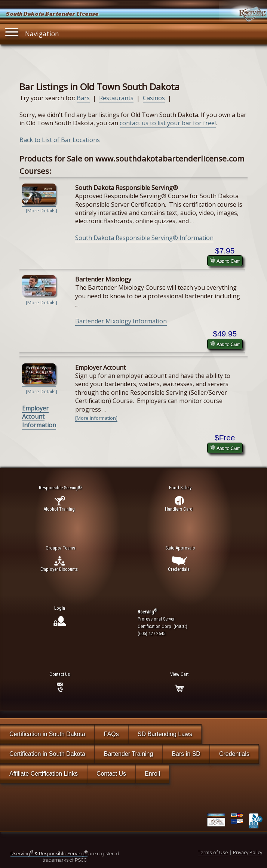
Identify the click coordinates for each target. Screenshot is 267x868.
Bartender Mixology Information (121, 321)
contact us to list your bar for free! (168, 123)
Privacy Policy (248, 852)
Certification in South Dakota (47, 734)
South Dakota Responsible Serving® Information (144, 238)
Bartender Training (129, 754)
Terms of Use (213, 852)
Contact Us (111, 774)
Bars (83, 98)
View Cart (179, 674)
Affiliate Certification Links (44, 774)
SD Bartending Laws (165, 734)
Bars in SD (186, 754)
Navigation (32, 32)
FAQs (111, 734)
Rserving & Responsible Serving (49, 854)
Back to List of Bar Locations (60, 140)
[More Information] (96, 418)
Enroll (152, 774)
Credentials (234, 754)
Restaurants (116, 98)
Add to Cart (225, 261)
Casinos (154, 98)
